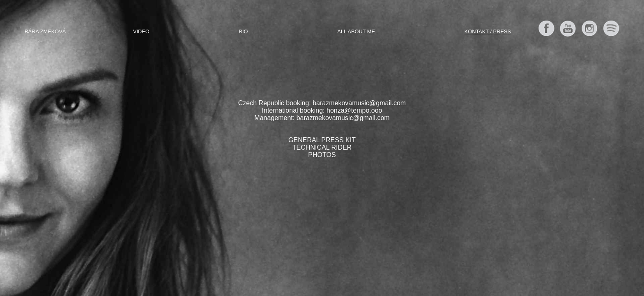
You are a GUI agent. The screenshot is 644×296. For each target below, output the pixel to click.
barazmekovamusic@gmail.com (359, 103)
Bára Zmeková (45, 31)
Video (141, 31)
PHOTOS (322, 155)
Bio (244, 31)
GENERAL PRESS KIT (322, 140)
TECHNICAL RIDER (322, 147)
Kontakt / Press (488, 31)
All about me (356, 31)
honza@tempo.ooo (354, 110)
